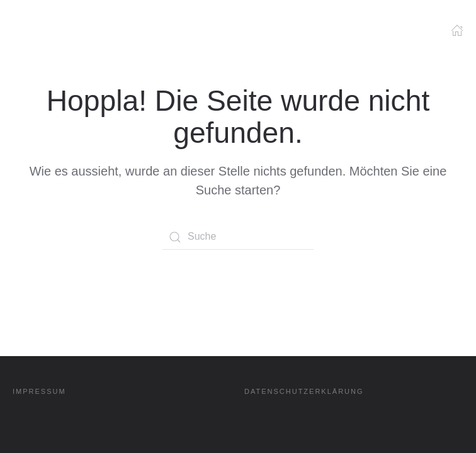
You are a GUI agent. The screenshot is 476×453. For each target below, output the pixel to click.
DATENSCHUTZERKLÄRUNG (304, 391)
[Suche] (238, 237)
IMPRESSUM (39, 391)
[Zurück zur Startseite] (44, 35)
